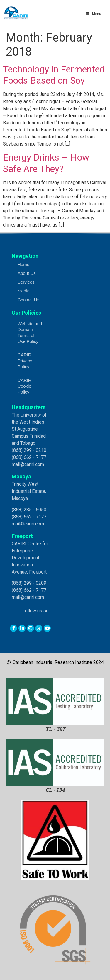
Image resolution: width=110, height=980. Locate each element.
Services (26, 282)
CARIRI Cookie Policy (25, 386)
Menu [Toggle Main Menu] (93, 14)
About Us (27, 273)
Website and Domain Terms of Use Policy (30, 332)
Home (23, 264)
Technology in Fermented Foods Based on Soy (54, 75)
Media (24, 291)
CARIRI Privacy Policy (25, 361)
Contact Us (28, 300)
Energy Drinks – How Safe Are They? (46, 163)
